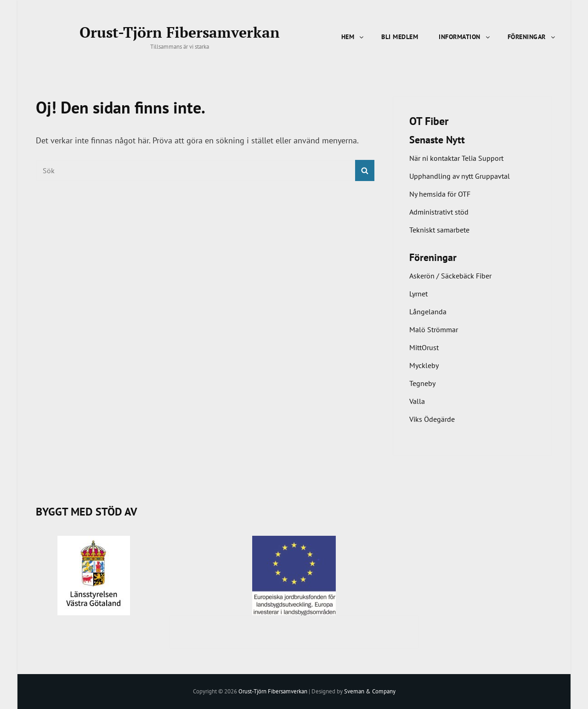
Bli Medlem (400, 37)
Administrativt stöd (439, 212)
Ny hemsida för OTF (440, 194)
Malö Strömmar (434, 329)
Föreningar (532, 37)
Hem (353, 37)
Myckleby (424, 365)
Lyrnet (418, 294)
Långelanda (428, 312)
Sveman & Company (370, 691)
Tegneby (422, 383)
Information (465, 37)
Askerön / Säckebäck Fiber (450, 276)
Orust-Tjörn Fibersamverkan (180, 32)
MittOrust (424, 347)
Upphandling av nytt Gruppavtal (460, 176)
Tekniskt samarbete (439, 230)
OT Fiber (429, 121)
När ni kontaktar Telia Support (456, 158)
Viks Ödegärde (432, 419)
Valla (417, 401)
